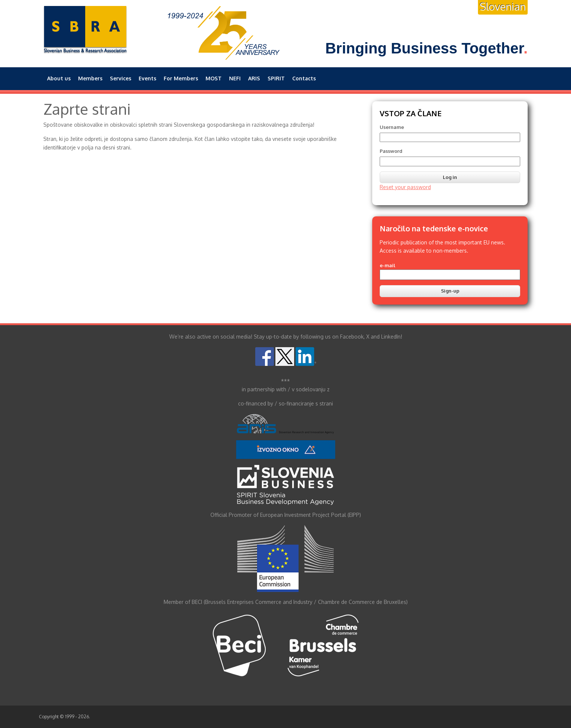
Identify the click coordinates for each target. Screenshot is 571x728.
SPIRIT (276, 78)
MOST (214, 78)
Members (90, 78)
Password (391, 151)
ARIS (254, 78)
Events (147, 78)
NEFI (235, 78)
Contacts (304, 78)
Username (392, 127)
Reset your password (405, 187)
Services (121, 78)
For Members (181, 78)
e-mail (388, 265)
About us (59, 78)
